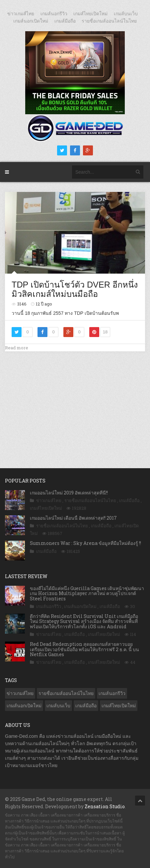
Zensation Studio (105, 806)
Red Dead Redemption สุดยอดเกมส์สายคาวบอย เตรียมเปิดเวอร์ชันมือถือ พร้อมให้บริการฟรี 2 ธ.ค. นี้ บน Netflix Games (84, 649)
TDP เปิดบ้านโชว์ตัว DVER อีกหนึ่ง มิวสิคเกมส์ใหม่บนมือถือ (75, 289)
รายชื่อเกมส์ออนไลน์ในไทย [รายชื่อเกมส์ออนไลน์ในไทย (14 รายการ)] (66, 693)
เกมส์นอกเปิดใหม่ (31, 21)
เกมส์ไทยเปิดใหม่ (90, 14)
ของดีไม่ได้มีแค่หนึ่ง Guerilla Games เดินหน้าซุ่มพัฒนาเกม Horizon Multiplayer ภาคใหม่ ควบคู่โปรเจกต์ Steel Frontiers (87, 593)
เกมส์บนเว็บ (126, 14)
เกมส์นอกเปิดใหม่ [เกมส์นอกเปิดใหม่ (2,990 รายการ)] (24, 706)
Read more (17, 348)
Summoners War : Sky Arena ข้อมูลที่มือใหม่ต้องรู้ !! (85, 543)
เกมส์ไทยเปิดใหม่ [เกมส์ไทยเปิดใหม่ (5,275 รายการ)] (119, 706)
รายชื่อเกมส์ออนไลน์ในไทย (109, 21)
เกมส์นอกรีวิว (54, 14)
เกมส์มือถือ (65, 21)
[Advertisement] (75, 403)
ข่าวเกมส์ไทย (21, 14)
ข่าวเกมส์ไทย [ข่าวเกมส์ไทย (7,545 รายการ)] (20, 693)
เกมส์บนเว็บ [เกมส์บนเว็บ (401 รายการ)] (58, 706)
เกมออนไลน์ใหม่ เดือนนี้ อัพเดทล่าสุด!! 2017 (73, 518)
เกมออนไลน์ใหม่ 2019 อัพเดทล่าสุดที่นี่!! (69, 493)
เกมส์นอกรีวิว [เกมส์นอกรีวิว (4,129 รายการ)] (112, 693)
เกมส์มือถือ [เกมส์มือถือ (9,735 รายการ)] (86, 706)
